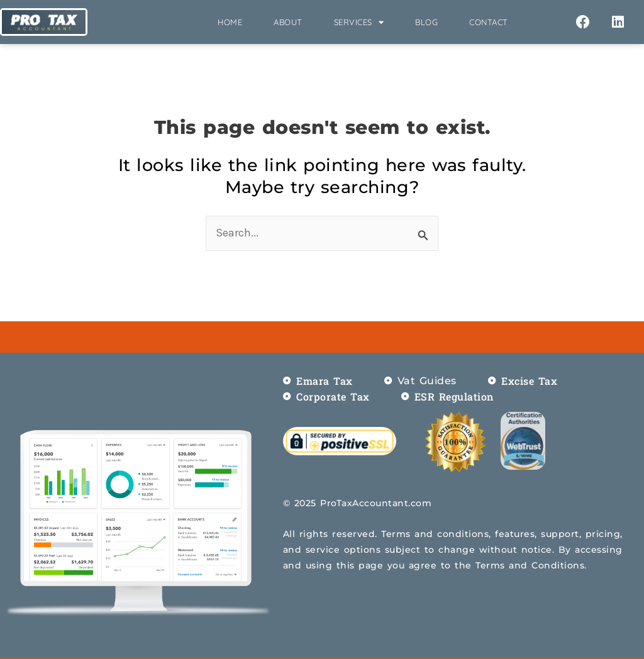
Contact (489, 22)
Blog (426, 22)
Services (359, 22)
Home (230, 22)
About (288, 22)
